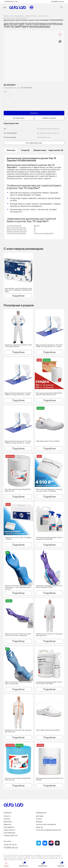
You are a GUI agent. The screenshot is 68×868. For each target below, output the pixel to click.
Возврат (39, 822)
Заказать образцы (49, 119)
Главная (6, 16)
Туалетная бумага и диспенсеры (36, 16)
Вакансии (7, 824)
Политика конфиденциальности (49, 830)
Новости (7, 816)
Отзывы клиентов (10, 835)
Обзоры (7, 819)
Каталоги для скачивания (46, 824)
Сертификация (10, 833)
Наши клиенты (9, 830)
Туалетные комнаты (17, 16)
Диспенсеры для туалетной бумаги (16, 18)
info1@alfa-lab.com (58, 2)
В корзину (34, 114)
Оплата (39, 819)
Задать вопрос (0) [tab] (56, 151)
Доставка (40, 816)
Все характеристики (34, 144)
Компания (8, 813)
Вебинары (8, 822)
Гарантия (40, 827)
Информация (41, 813)
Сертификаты (9, 827)
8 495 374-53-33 (10, 845)
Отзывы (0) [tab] (25, 151)
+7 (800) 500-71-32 (11, 2)
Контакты (7, 841)
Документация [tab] (40, 151)
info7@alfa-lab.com (11, 847)
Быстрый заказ (19, 119)
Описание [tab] (11, 151)
